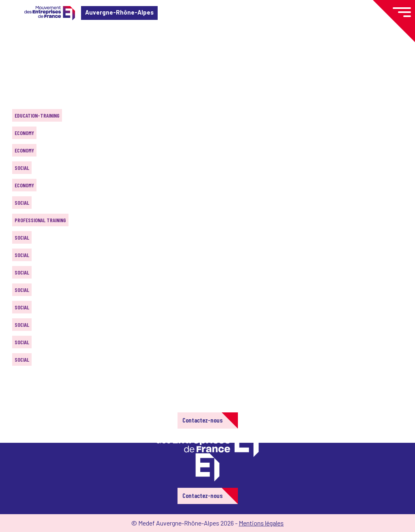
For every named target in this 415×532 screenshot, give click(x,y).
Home (18, 55)
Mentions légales (261, 523)
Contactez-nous (202, 420)
